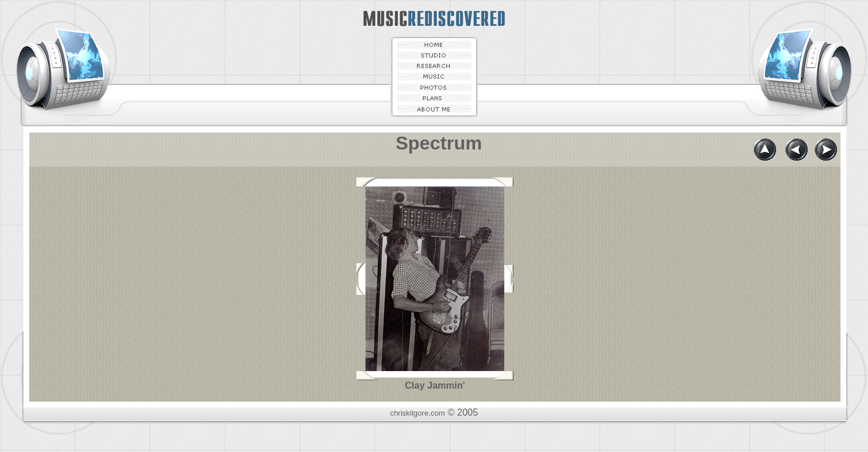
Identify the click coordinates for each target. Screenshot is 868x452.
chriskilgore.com (418, 413)
